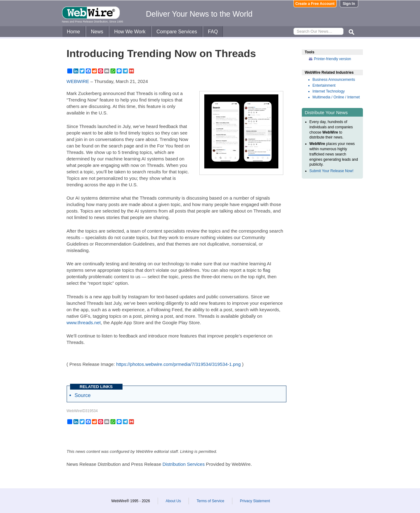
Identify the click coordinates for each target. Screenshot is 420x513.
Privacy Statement (255, 501)
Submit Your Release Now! (332, 171)
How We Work (130, 32)
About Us (173, 501)
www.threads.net (84, 323)
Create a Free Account (315, 4)
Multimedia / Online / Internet (336, 97)
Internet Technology (329, 91)
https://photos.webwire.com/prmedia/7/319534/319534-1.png (178, 364)
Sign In (349, 4)
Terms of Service (210, 501)
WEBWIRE (78, 81)
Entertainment (324, 85)
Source (83, 395)
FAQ (213, 32)
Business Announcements (334, 80)
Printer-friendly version (333, 59)
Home (74, 32)
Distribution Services (183, 464)
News (97, 32)
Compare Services (177, 32)
